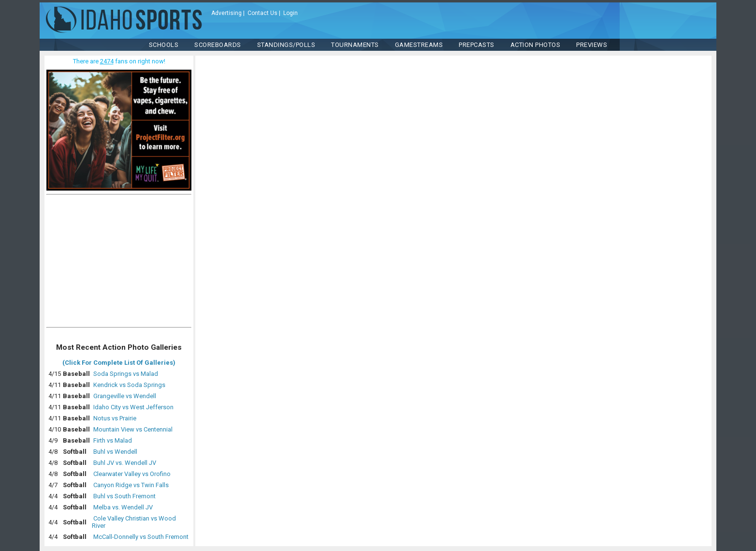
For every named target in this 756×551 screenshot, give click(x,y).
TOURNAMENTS (355, 45)
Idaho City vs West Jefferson (133, 407)
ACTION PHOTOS (536, 45)
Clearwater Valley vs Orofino (132, 474)
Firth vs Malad (113, 440)
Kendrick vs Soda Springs (129, 385)
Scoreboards (218, 45)
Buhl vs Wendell (115, 452)
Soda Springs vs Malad (126, 374)
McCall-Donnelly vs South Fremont (141, 537)
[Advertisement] (119, 263)
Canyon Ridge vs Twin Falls (131, 485)
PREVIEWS (592, 45)
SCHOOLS (164, 45)
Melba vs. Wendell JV (123, 507)
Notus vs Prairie (115, 418)
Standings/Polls (286, 45)
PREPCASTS (477, 45)
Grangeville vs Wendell (125, 396)
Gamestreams (419, 45)
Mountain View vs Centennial (133, 429)
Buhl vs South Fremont (124, 496)
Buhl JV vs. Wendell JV (125, 463)
